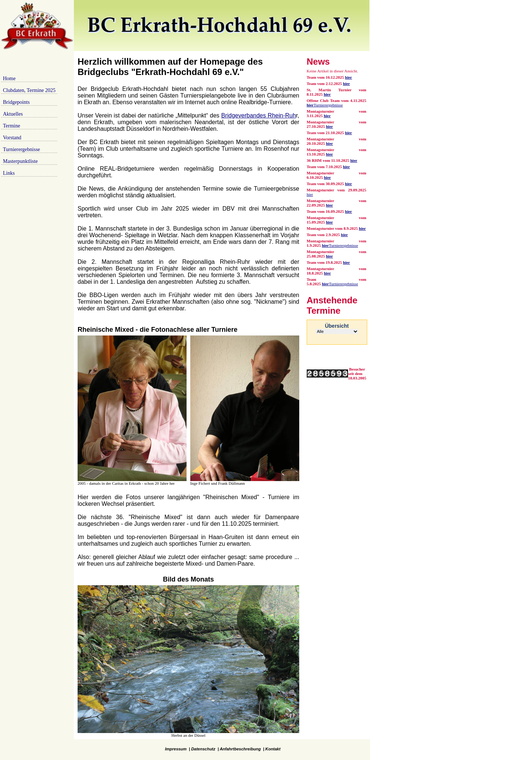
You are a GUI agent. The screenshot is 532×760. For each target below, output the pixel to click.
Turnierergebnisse (21, 149)
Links (9, 173)
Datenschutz (203, 749)
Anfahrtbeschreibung (240, 749)
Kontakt (273, 749)
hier (346, 84)
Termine (11, 126)
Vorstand (12, 138)
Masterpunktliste (20, 161)
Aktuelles (13, 114)
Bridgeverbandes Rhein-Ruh (259, 115)
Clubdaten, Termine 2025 (29, 90)
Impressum (176, 749)
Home (9, 79)
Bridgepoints (16, 102)
